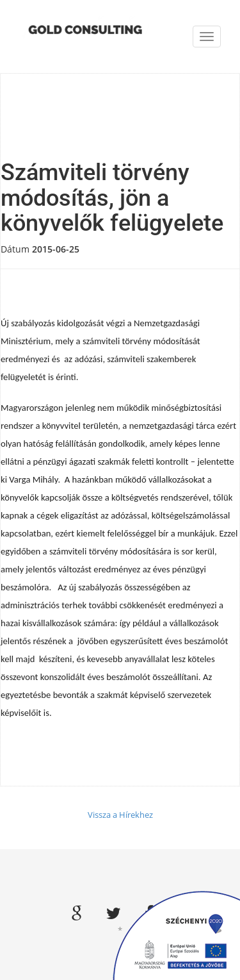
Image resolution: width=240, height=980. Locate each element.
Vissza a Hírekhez (120, 815)
